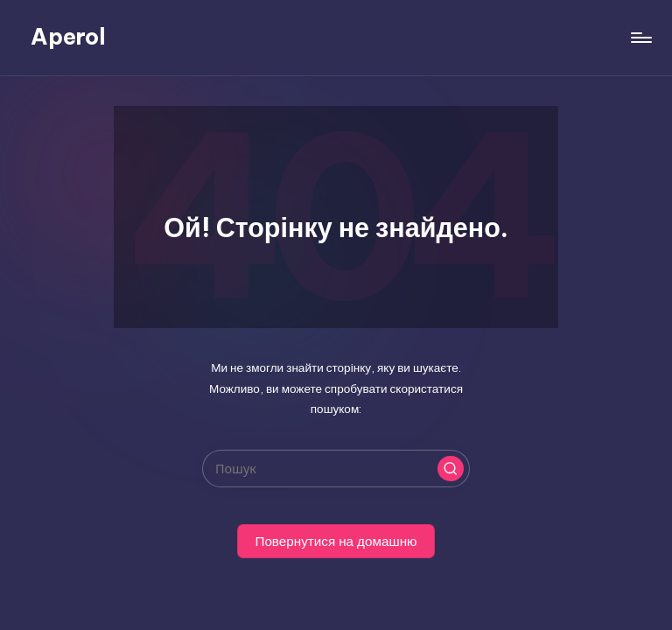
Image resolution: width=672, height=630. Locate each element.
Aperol (68, 37)
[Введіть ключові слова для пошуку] (336, 469)
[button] (451, 469)
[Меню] (640, 38)
